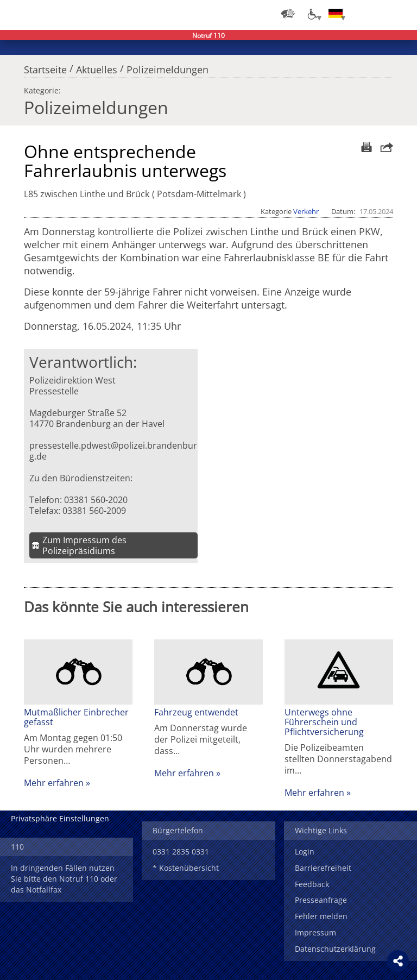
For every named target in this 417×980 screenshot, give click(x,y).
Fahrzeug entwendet (196, 712)
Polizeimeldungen (168, 67)
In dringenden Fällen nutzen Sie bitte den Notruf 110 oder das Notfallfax (64, 879)
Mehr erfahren (54, 783)
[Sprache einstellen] (336, 14)
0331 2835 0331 (181, 852)
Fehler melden (321, 916)
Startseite (45, 67)
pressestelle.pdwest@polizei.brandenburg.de (113, 451)
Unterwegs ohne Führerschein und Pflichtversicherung (324, 722)
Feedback (312, 884)
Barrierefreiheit (323, 868)
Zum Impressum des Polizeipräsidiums (84, 545)
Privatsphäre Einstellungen (60, 818)
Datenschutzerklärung (335, 949)
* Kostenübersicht (186, 868)
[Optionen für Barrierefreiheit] (312, 14)
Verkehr (306, 211)
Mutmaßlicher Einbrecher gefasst (76, 717)
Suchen (379, 14)
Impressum (315, 932)
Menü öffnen (401, 14)
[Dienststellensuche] (288, 14)
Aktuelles (97, 67)
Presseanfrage (321, 900)
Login (305, 852)
